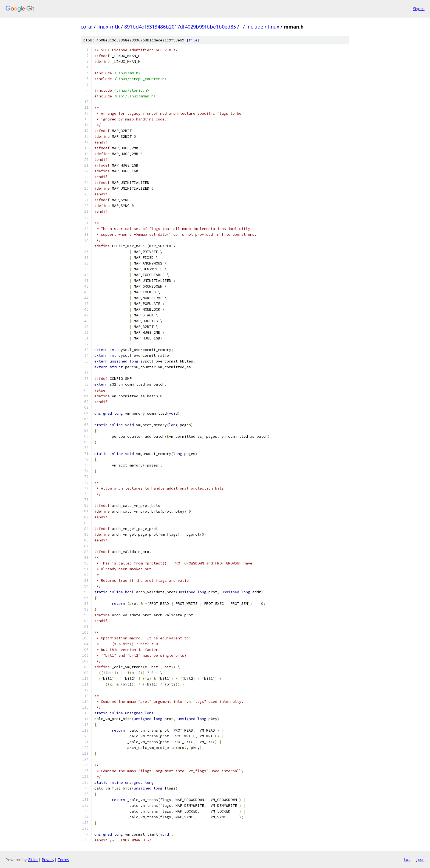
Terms (63, 860)
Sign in (419, 9)
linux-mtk (108, 27)
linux (274, 27)
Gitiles (33, 860)
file (193, 40)
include (255, 27)
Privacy (48, 860)
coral (87, 27)
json (420, 859)
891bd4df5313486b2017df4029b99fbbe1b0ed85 (180, 27)
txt (407, 859)
